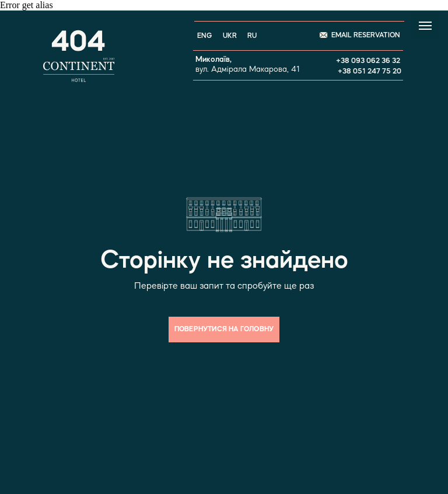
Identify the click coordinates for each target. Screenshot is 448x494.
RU (252, 36)
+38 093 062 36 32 (368, 61)
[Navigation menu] (425, 26)
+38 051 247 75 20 (370, 71)
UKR (230, 36)
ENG (204, 36)
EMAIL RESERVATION (366, 36)
